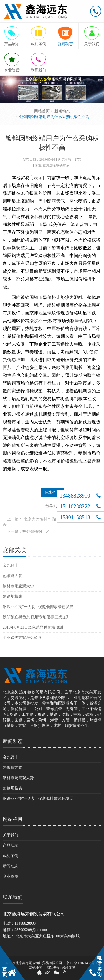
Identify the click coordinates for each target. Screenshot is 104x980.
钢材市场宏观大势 (18, 586)
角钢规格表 (12, 596)
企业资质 (11, 876)
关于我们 (11, 835)
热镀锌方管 (12, 576)
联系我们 (13, 897)
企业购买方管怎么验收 (22, 638)
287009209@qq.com (31, 930)
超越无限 (69, 968)
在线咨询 (52, 492)
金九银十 (11, 566)
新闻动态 (62, 111)
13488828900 (25, 923)
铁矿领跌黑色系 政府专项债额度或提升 (36, 617)
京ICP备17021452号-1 (82, 963)
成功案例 (11, 856)
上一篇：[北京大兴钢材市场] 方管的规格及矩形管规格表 (51, 522)
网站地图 (35, 968)
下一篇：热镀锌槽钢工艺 (28, 532)
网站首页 (42, 111)
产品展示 (11, 845)
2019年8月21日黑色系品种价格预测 (33, 627)
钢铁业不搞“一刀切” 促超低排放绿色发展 (38, 607)
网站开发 (53, 968)
